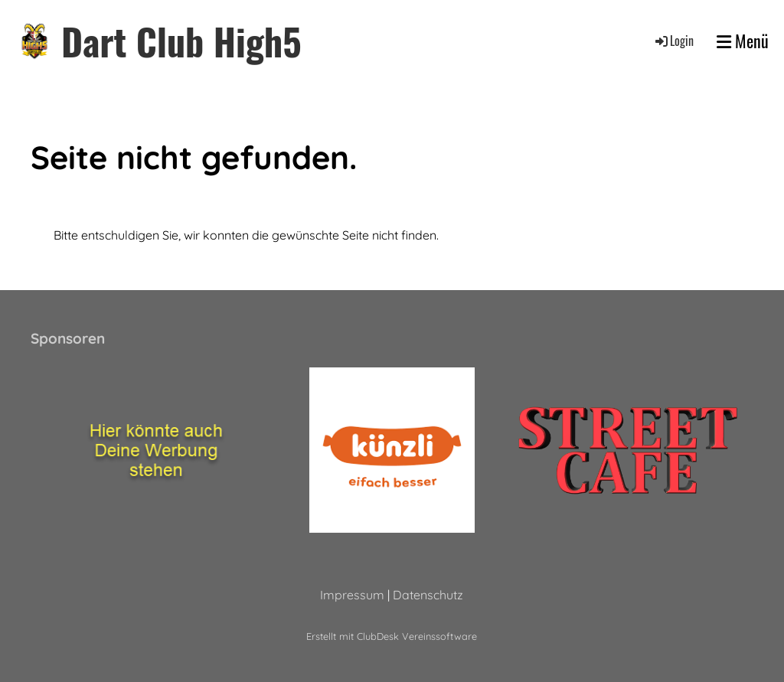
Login (673, 41)
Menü (743, 41)
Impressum (352, 595)
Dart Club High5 (181, 41)
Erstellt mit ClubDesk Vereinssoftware (392, 636)
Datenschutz (428, 595)
